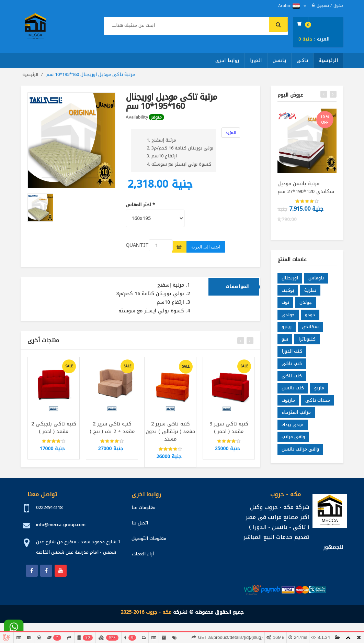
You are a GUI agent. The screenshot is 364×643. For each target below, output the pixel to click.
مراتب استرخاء (296, 414)
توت (285, 304)
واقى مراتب (293, 439)
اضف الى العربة (206, 247)
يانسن (280, 60)
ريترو (287, 329)
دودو (310, 316)
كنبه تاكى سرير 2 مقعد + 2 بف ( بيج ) (112, 429)
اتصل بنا (140, 523)
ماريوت (288, 402)
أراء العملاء (143, 554)
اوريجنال (290, 280)
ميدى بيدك (293, 426)
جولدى (288, 316)
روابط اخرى (227, 60)
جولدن (306, 304)
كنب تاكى (292, 365)
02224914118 (49, 507)
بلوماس (316, 280)
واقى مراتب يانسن (300, 451)
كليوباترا (307, 341)
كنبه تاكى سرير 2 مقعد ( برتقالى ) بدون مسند (170, 433)
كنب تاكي (292, 378)
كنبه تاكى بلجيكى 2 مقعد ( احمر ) (54, 429)
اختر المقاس (140, 205)
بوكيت (288, 292)
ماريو (319, 390)
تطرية (310, 292)
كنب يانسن (293, 390)
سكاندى (310, 329)
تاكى (302, 60)
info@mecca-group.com (61, 525)
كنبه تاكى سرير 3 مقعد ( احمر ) (229, 429)
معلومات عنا (144, 507)
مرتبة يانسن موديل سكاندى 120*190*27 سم (306, 187)
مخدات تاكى (318, 402)
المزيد (231, 133)
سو (285, 341)
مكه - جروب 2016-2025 (146, 612)
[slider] (54, 443)
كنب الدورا (292, 353)
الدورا (256, 60)
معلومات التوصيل (149, 538)
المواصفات (238, 288)
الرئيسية (328, 60)
